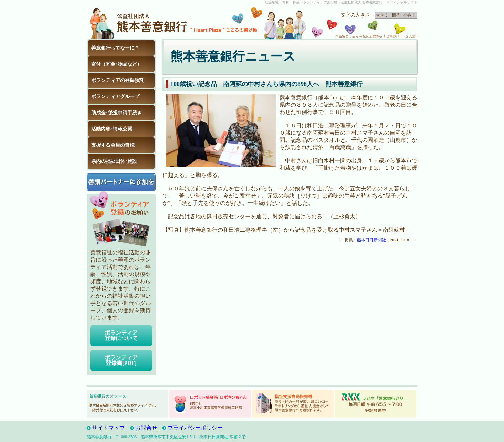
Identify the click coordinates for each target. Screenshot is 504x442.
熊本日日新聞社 (371, 240)
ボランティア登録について (121, 335)
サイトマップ (108, 428)
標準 (396, 15)
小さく (410, 15)
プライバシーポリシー (195, 428)
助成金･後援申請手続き (117, 113)
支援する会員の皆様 (113, 145)
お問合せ (146, 428)
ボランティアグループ (115, 97)
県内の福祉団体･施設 (114, 161)
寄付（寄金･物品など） (117, 64)
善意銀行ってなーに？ (115, 48)
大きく (382, 15)
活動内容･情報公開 (112, 129)
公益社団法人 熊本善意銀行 (138, 22)
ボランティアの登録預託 (118, 80)
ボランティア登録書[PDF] (121, 360)
